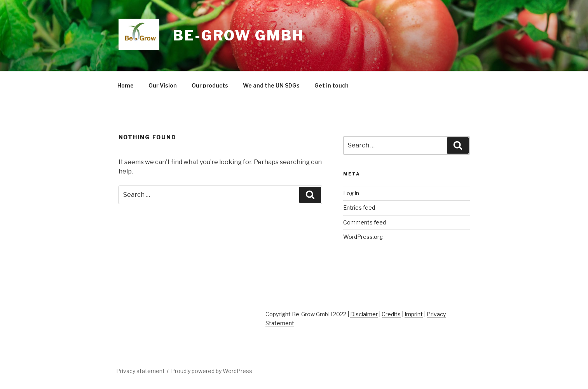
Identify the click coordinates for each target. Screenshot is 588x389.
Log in (351, 193)
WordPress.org (363, 237)
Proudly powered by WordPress (212, 371)
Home (126, 85)
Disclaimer (364, 314)
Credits (391, 314)
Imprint (414, 314)
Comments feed (365, 222)
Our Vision (163, 85)
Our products (210, 85)
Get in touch (332, 85)
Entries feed (359, 208)
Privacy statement (140, 371)
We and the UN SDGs (271, 85)
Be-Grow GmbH (238, 35)
